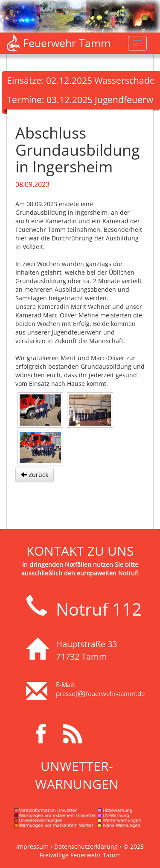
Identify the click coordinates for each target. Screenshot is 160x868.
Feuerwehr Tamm (67, 43)
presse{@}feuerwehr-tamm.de (100, 693)
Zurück (35, 475)
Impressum (32, 846)
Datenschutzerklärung (86, 846)
